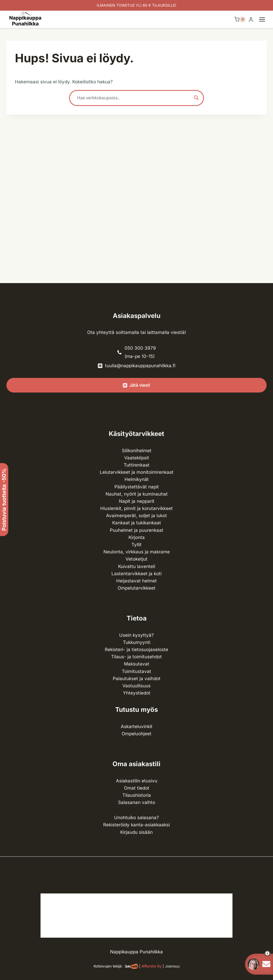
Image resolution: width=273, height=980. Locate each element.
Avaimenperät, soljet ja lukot (136, 516)
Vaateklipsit (137, 458)
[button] (258, 953)
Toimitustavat (136, 671)
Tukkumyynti (137, 642)
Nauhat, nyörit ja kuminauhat (137, 494)
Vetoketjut (136, 559)
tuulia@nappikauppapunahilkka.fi (140, 366)
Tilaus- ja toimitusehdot (136, 657)
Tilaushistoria (137, 795)
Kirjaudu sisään (136, 832)
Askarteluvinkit (137, 726)
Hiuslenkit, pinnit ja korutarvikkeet (136, 508)
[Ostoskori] (240, 19)
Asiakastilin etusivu (137, 781)
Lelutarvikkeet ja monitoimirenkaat (137, 472)
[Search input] (134, 98)
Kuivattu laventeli (137, 566)
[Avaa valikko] (265, 19)
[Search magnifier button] (196, 98)
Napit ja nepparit (137, 501)
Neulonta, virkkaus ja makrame (137, 552)
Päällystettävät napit (137, 487)
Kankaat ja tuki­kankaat (137, 523)
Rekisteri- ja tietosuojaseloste (136, 650)
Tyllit (136, 545)
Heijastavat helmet (136, 581)
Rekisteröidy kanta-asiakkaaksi (136, 825)
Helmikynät (137, 479)
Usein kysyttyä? (136, 635)
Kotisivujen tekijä (108, 966)
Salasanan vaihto (137, 802)
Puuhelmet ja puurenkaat (137, 530)
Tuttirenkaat (137, 465)
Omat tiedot (137, 788)
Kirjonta (137, 537)
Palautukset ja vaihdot (137, 679)
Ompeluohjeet (136, 734)
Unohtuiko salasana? (136, 818)
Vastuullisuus (136, 686)
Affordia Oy (152, 966)
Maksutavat (137, 664)
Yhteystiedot (137, 693)
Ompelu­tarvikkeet (136, 588)
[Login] (251, 20)
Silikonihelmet (137, 451)
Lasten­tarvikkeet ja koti (136, 574)
